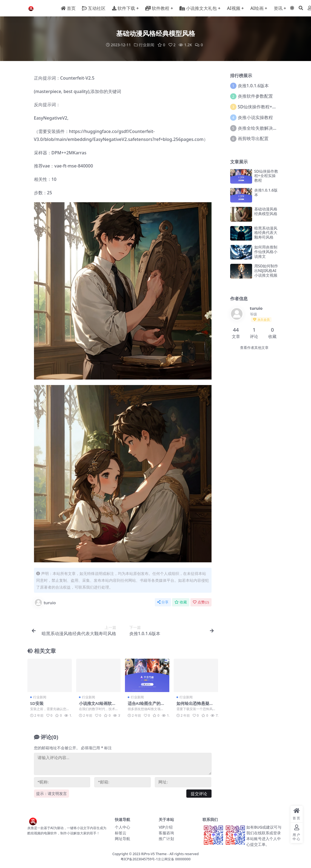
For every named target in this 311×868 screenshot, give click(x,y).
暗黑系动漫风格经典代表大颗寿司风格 (266, 232)
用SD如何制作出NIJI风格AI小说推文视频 (266, 270)
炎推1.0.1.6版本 (253, 85)
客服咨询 (166, 833)
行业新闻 (147, 45)
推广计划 (166, 838)
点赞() (201, 602)
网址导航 (122, 838)
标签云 (121, 833)
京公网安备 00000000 (174, 859)
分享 (163, 602)
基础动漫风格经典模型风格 (266, 211)
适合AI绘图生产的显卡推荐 (146, 705)
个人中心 (122, 827)
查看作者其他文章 (254, 347)
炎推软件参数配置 (255, 96)
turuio (45, 602)
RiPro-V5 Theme (154, 854)
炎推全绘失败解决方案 (260, 128)
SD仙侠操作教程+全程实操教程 (268, 106)
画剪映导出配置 (253, 138)
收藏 (181, 602)
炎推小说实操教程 (255, 117)
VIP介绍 (166, 827)
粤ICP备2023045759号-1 (139, 859)
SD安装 (37, 703)
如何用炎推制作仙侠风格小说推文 (266, 251)
